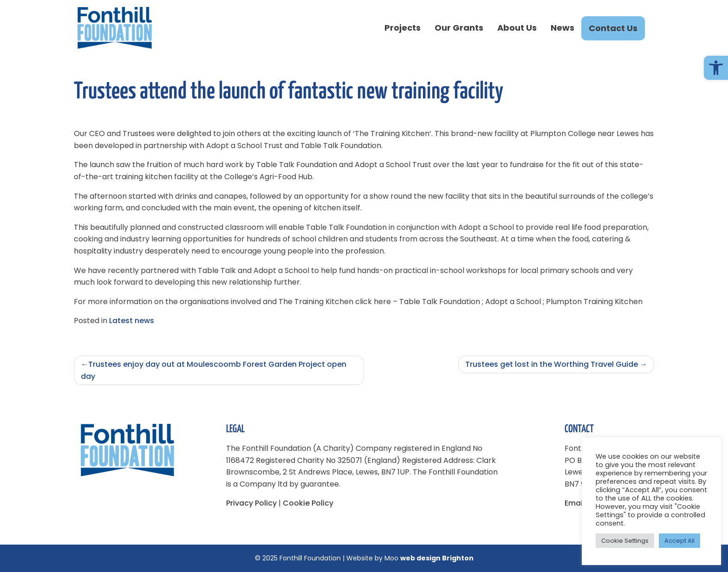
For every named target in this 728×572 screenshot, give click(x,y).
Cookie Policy (308, 503)
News (562, 28)
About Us (517, 28)
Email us (580, 503)
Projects (403, 28)
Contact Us (613, 28)
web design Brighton (437, 558)
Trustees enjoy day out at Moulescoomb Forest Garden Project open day (214, 370)
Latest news (132, 321)
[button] (716, 68)
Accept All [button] (679, 541)
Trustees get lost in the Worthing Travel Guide (552, 364)
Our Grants (459, 28)
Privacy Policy (251, 503)
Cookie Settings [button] (625, 541)
